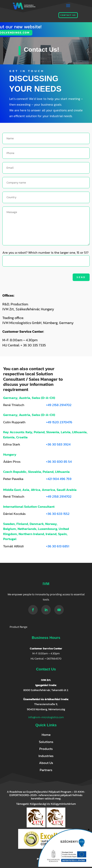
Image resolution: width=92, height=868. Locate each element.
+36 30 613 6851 (58, 546)
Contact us (68, 15)
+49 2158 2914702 (59, 405)
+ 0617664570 (53, 659)
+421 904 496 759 (59, 479)
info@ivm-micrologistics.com (46, 717)
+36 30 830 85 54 (59, 462)
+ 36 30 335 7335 (33, 345)
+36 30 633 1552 (58, 514)
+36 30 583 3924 (58, 444)
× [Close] (89, 829)
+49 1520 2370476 (59, 422)
